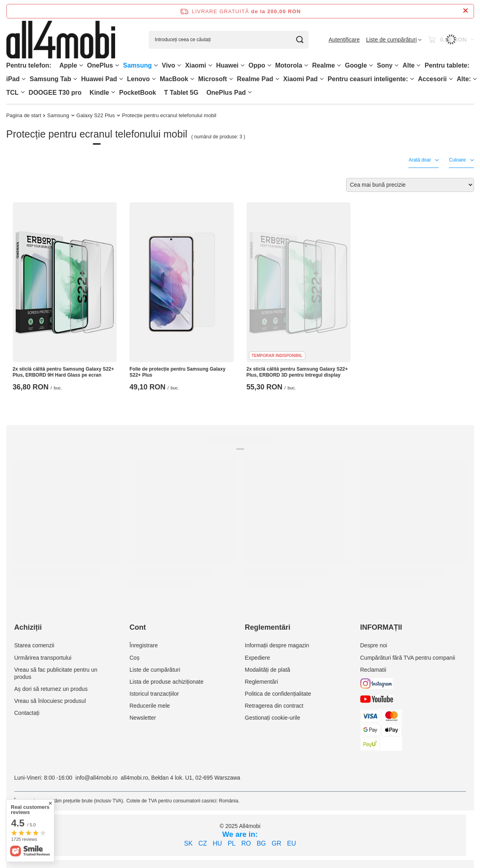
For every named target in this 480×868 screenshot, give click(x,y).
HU (217, 843)
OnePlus (100, 65)
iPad (13, 79)
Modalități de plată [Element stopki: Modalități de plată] (268, 670)
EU (291, 843)
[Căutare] (300, 40)
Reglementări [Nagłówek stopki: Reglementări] (268, 627)
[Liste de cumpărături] (394, 40)
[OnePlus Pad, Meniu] (250, 92)
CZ (202, 843)
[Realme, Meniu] (339, 65)
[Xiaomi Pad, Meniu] (322, 79)
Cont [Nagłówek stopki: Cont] (138, 627)
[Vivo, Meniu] (179, 65)
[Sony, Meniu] (396, 65)
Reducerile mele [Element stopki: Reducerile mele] (150, 706)
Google (356, 65)
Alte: (464, 79)
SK (188, 843)
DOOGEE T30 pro (55, 93)
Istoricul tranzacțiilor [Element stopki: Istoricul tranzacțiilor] (154, 694)
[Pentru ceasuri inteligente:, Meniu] (412, 79)
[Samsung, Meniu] (156, 65)
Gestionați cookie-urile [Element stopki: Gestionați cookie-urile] (273, 718)
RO (246, 843)
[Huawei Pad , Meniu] (121, 79)
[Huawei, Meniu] (243, 65)
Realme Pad (255, 79)
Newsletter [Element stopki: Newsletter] (143, 718)
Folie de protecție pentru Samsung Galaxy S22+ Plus (177, 372)
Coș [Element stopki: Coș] (134, 658)
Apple (68, 65)
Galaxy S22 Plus (96, 115)
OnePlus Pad (226, 93)
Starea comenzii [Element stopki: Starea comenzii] (34, 645)
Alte (408, 65)
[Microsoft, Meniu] (231, 79)
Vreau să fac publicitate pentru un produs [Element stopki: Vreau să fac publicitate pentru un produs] (56, 673)
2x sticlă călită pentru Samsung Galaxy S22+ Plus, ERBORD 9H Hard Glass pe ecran (64, 372)
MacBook (174, 79)
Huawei (227, 65)
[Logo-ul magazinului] (61, 40)
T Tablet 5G (181, 93)
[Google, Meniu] (371, 65)
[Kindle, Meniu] (113, 92)
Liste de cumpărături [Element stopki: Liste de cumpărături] (155, 670)
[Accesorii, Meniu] (451, 79)
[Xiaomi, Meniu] (210, 65)
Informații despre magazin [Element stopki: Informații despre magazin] (277, 645)
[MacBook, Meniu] (192, 79)
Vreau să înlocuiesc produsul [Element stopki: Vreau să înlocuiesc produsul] (50, 701)
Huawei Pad (99, 79)
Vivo (169, 65)
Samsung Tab (50, 79)
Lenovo (138, 79)
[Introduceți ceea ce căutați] (229, 40)
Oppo (257, 65)
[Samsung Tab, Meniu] (75, 79)
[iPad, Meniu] (24, 79)
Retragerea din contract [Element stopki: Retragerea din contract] (274, 706)
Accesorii (432, 79)
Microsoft (213, 79)
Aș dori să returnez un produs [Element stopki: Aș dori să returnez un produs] (51, 689)
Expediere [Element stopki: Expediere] (258, 658)
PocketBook (137, 93)
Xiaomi (195, 65)
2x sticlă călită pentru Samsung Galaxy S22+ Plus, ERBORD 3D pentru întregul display (297, 372)
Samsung (137, 65)
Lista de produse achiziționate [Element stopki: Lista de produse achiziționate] (166, 682)
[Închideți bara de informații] (465, 11)
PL (232, 843)
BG (261, 843)
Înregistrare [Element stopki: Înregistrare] (144, 645)
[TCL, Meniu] (23, 92)
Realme (324, 65)
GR (277, 843)
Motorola (289, 65)
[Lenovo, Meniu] (154, 79)
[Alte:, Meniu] (475, 79)
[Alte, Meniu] (418, 65)
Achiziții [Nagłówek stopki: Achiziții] (28, 627)
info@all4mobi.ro (97, 778)
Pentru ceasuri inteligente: (368, 79)
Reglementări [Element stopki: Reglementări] (262, 682)
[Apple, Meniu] (81, 65)
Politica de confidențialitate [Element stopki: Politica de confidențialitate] (278, 694)
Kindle (99, 93)
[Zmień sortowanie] (410, 185)
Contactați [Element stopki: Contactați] (27, 713)
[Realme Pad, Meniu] (277, 79)
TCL (13, 93)
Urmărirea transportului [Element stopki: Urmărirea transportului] (43, 658)
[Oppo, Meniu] (269, 65)
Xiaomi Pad (301, 79)
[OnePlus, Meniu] (117, 65)
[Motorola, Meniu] (306, 65)
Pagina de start (24, 115)
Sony (385, 65)
